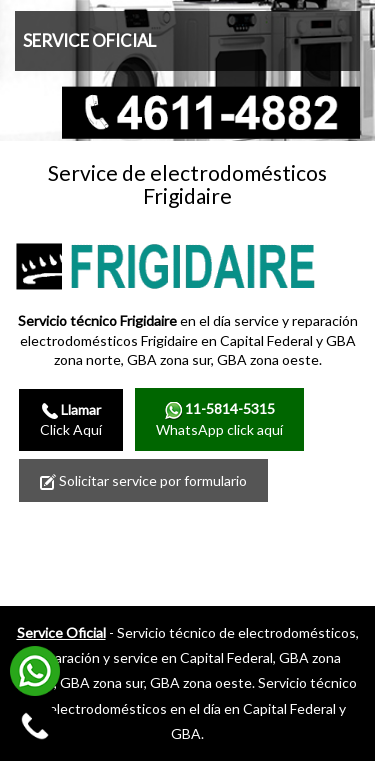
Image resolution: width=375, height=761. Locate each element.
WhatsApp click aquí (219, 418)
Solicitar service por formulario (143, 481)
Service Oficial (61, 632)
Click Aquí (71, 419)
